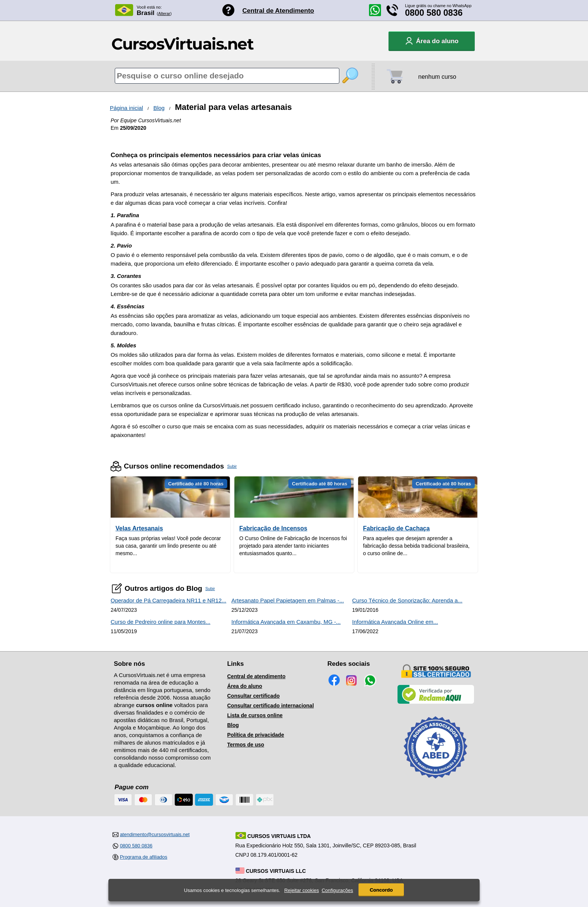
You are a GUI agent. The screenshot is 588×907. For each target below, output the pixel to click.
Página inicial (126, 108)
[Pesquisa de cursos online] (227, 76)
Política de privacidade (256, 735)
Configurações (337, 890)
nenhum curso (437, 77)
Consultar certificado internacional (271, 706)
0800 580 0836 (434, 13)
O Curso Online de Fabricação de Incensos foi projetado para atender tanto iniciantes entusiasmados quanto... (293, 546)
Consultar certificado (253, 696)
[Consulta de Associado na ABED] (436, 782)
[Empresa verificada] (436, 702)
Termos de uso (246, 745)
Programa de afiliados (144, 857)
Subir (232, 466)
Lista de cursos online (255, 715)
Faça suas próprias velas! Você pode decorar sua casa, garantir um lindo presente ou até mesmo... (168, 546)
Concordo (381, 890)
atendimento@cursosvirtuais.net (155, 834)
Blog (159, 108)
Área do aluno (245, 686)
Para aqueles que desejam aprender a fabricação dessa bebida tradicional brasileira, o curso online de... (416, 546)
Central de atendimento (256, 676)
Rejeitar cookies (302, 890)
